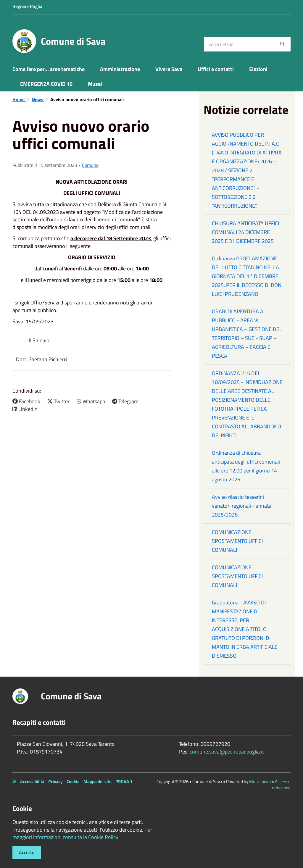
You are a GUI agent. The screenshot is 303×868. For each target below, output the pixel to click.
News (38, 99)
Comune (90, 165)
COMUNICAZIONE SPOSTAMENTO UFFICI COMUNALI (237, 541)
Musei (95, 84)
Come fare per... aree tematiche (49, 69)
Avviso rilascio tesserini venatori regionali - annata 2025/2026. (242, 506)
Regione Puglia (27, 6)
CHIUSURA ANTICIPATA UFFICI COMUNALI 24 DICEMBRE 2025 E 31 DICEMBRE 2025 (245, 232)
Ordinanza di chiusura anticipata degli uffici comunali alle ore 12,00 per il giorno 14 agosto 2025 (246, 466)
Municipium (260, 781)
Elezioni (258, 69)
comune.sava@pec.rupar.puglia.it (227, 752)
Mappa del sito (97, 781)
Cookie (73, 781)
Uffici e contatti (216, 69)
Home (19, 99)
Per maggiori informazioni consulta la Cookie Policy (82, 834)
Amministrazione (120, 69)
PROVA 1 (124, 781)
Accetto (27, 852)
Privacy (55, 781)
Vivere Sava (169, 69)
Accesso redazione (281, 785)
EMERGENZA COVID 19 (46, 84)
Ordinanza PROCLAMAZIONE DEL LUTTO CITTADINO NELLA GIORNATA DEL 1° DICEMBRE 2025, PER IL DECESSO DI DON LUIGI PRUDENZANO (247, 276)
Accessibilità (32, 781)
